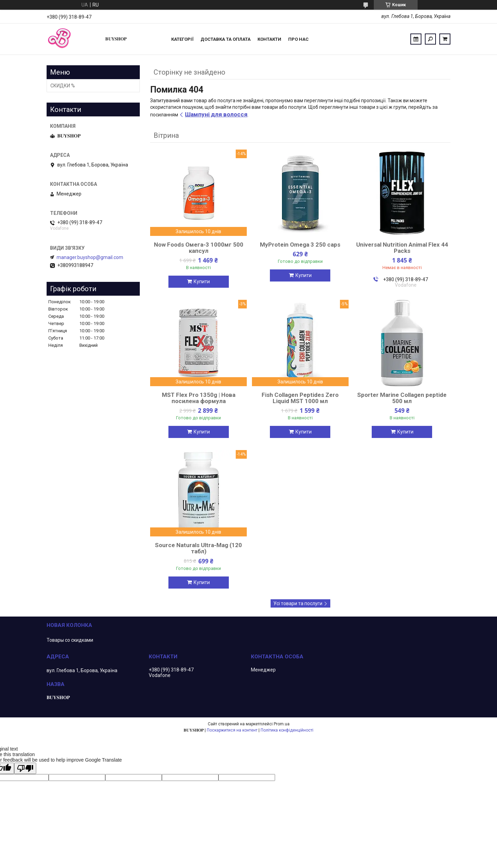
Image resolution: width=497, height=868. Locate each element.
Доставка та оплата (226, 39)
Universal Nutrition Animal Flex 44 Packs (402, 248)
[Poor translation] (25, 768)
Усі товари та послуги (298, 603)
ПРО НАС (298, 39)
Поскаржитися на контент (232, 730)
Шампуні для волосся (216, 114)
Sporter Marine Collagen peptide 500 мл (402, 398)
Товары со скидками (70, 640)
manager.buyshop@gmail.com (90, 257)
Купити (202, 282)
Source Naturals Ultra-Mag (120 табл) (198, 548)
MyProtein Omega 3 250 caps (300, 245)
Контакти (269, 39)
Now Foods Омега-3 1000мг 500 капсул (199, 248)
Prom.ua (282, 724)
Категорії (182, 39)
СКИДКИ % (63, 86)
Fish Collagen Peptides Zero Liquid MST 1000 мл (300, 398)
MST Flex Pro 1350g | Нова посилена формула (199, 398)
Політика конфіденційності (287, 730)
